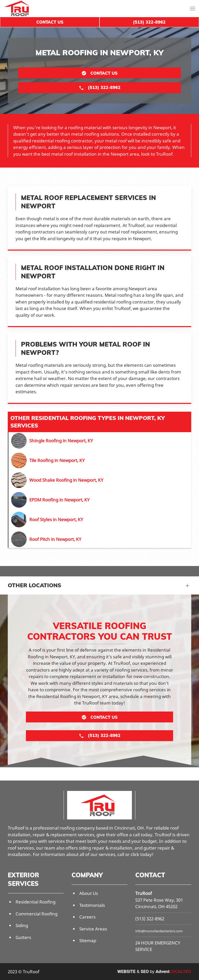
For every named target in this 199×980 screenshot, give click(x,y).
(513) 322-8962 (150, 919)
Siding (22, 925)
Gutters (23, 937)
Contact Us (50, 22)
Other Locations (34, 585)
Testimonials (92, 905)
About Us (89, 893)
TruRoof (144, 893)
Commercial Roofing (37, 914)
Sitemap (88, 940)
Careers (87, 917)
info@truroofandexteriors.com (159, 931)
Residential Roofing (35, 902)
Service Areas (93, 929)
